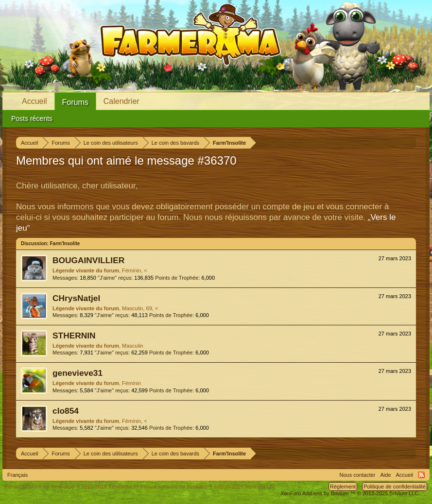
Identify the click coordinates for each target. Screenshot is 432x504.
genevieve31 (78, 373)
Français (17, 475)
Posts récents (32, 118)
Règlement (343, 487)
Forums (75, 102)
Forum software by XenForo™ (208, 487)
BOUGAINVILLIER (88, 260)
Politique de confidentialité (395, 487)
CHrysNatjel (76, 298)
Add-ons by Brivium (350, 493)
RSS (421, 475)
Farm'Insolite (65, 244)
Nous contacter (358, 475)
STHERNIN (74, 336)
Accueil (35, 101)
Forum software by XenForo (72, 487)
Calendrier (121, 101)
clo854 (66, 411)
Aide (386, 475)
